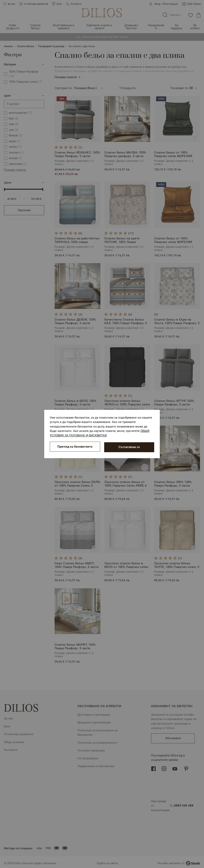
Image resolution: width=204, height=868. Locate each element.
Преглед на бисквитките (75, 447)
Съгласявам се (129, 447)
